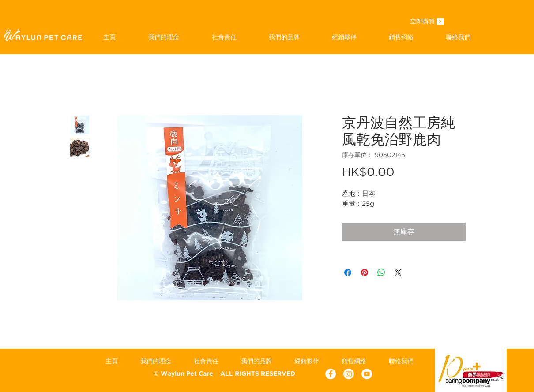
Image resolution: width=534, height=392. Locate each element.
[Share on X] (398, 273)
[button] (284, 37)
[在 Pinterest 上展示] (365, 273)
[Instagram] (349, 374)
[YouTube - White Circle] (367, 374)
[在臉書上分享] (348, 273)
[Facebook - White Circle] (331, 374)
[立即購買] (422, 22)
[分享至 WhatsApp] (381, 273)
